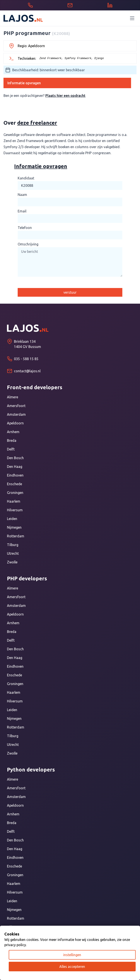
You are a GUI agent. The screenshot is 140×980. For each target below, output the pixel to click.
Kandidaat (26, 178)
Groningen (15, 493)
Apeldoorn (15, 423)
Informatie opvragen (24, 83)
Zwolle (12, 562)
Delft (11, 449)
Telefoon (25, 228)
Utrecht (13, 553)
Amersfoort (16, 406)
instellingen (72, 955)
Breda (12, 440)
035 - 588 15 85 (26, 359)
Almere (13, 397)
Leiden (12, 519)
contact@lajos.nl (27, 371)
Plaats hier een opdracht (65, 96)
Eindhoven (15, 475)
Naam (22, 195)
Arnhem (13, 432)
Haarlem (14, 501)
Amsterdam (16, 414)
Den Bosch (15, 458)
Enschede (15, 484)
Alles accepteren (72, 967)
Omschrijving (28, 244)
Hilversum (15, 510)
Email (22, 211)
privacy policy (15, 945)
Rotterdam (16, 536)
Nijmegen (14, 527)
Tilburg (13, 545)
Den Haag (15, 467)
